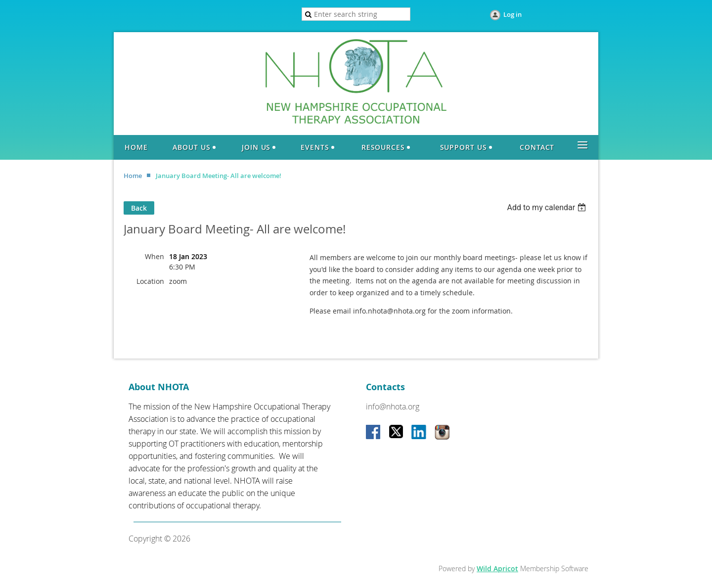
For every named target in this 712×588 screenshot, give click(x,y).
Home (133, 176)
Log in (512, 14)
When (155, 256)
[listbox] (548, 207)
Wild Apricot (497, 568)
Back (139, 208)
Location (150, 281)
